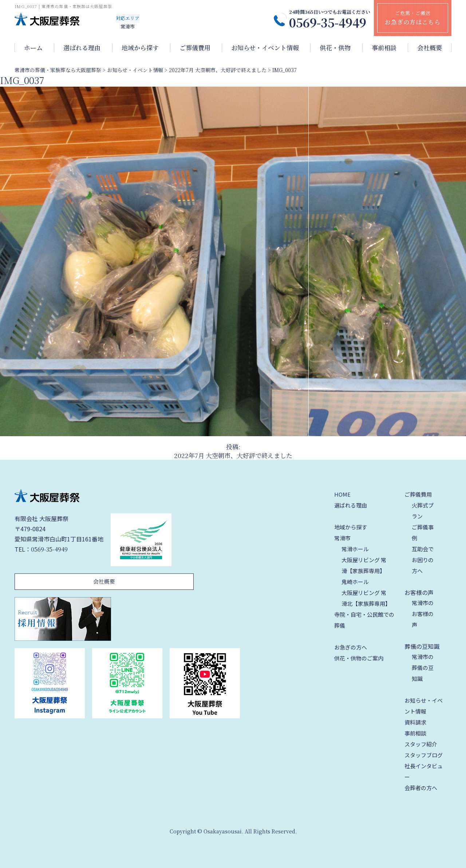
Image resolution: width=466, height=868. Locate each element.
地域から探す (140, 48)
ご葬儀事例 (423, 532)
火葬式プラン (423, 511)
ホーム (33, 48)
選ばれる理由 (82, 48)
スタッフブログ (424, 755)
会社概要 (430, 48)
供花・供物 (335, 48)
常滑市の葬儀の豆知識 (423, 668)
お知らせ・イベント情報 (265, 48)
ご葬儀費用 (195, 48)
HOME (342, 494)
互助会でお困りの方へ (423, 560)
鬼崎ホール (355, 582)
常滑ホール (355, 549)
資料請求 (415, 722)
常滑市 (342, 538)
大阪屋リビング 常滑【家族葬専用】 (364, 565)
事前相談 (384, 48)
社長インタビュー (424, 771)
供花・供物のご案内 (359, 658)
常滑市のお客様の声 (423, 614)
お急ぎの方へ (351, 647)
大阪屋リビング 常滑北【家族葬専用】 (366, 598)
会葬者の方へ (421, 788)
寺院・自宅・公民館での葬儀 (364, 620)
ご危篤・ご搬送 (413, 18)
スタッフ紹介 (421, 744)
